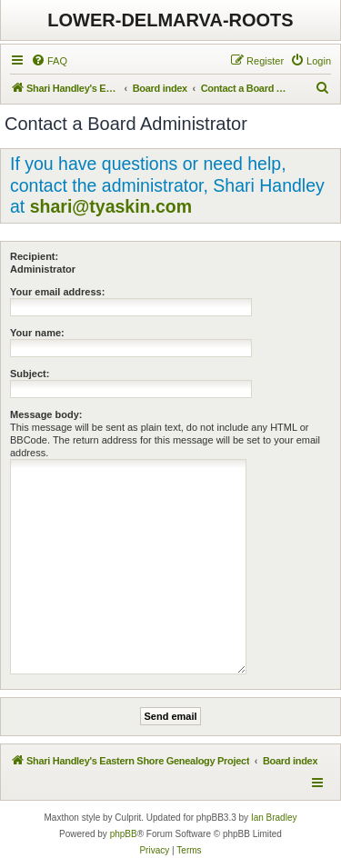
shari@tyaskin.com (111, 206)
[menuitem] (49, 61)
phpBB (124, 834)
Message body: (46, 414)
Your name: (37, 333)
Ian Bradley (274, 818)
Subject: (30, 374)
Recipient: (34, 256)
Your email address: (57, 292)
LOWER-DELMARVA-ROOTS (170, 20)
